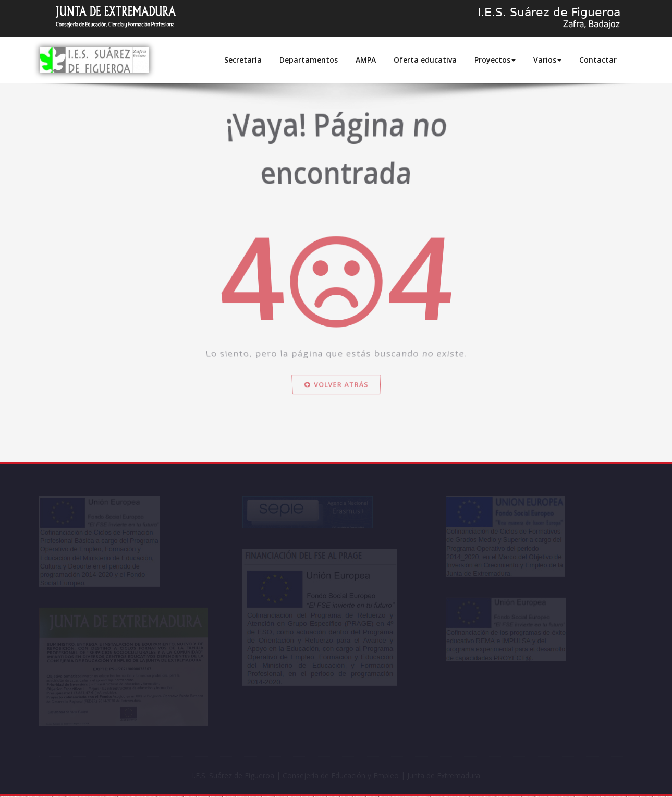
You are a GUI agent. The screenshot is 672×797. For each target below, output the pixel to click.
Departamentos (309, 60)
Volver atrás (336, 421)
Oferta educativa (425, 60)
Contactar (598, 60)
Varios (547, 60)
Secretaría (243, 60)
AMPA (366, 60)
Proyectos (495, 60)
